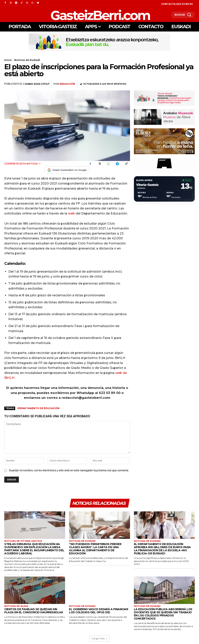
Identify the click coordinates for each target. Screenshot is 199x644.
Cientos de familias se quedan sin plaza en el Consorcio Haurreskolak (34, 610)
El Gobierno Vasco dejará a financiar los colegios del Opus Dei (97, 610)
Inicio (8, 60)
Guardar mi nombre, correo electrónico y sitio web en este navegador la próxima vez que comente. (69, 470)
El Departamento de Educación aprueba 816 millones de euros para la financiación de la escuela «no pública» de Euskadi (164, 549)
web (71, 213)
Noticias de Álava (16, 606)
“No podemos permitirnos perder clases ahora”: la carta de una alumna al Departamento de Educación (98, 547)
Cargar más (99, 634)
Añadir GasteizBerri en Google (67, 170)
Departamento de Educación (38, 408)
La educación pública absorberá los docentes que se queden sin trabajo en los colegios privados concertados (164, 612)
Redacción (67, 84)
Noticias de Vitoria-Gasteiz (23, 541)
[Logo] (80, 15)
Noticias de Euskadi (27, 60)
